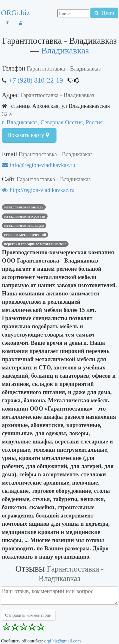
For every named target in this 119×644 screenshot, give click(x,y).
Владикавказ (65, 50)
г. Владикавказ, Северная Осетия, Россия (52, 122)
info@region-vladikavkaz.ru (39, 165)
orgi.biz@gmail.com (62, 641)
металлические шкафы (24, 226)
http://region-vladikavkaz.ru (38, 190)
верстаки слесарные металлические (35, 244)
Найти (104, 13)
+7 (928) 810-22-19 (36, 80)
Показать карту (28, 135)
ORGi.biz (15, 13)
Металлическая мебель (24, 207)
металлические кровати (25, 216)
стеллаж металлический (25, 235)
